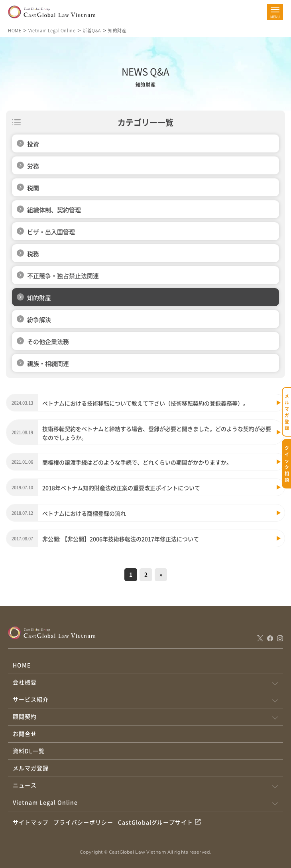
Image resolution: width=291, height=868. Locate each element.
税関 (33, 188)
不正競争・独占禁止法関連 (63, 276)
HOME (15, 30)
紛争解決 (39, 319)
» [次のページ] (161, 574)
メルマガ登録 (31, 768)
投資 (33, 144)
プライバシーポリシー (83, 822)
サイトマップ (31, 822)
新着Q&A (92, 30)
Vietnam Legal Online (52, 30)
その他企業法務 (48, 341)
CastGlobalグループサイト (156, 822)
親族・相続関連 (48, 363)
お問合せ (25, 734)
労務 (33, 166)
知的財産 (39, 298)
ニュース (25, 785)
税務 (33, 254)
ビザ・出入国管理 (51, 232)
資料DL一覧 (29, 751)
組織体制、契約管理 (54, 210)
